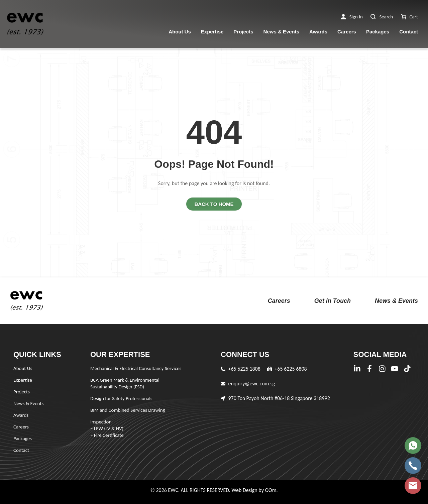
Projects (243, 32)
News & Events (282, 32)
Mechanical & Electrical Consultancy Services (136, 368)
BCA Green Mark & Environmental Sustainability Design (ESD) (125, 383)
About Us (180, 32)
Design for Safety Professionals (121, 398)
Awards (318, 32)
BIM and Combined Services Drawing (128, 410)
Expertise (212, 32)
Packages (378, 32)
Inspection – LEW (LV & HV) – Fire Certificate (107, 428)
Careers (347, 32)
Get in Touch (333, 301)
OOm (271, 490)
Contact (409, 32)
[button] (352, 17)
